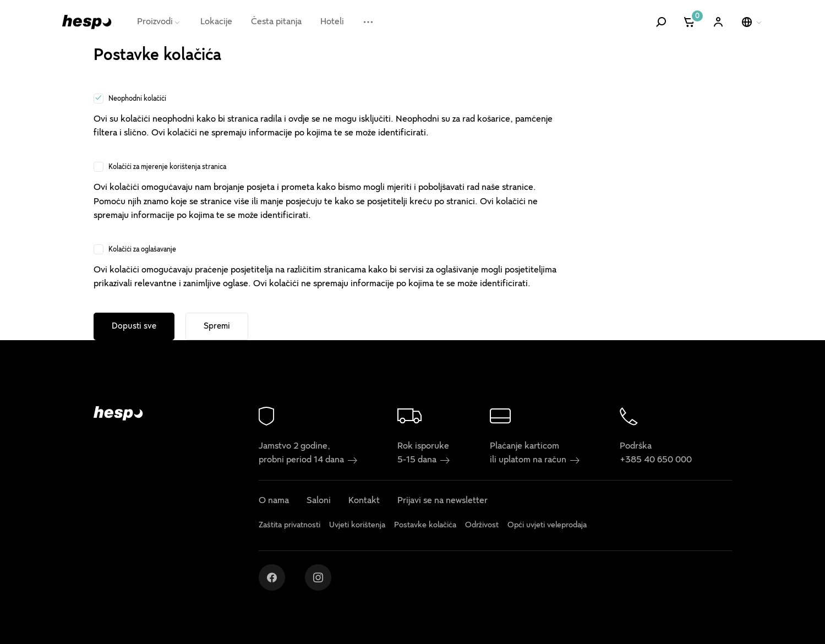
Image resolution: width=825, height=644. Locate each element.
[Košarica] (690, 22)
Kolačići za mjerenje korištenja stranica (167, 167)
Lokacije (216, 21)
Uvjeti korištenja (357, 525)
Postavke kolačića (425, 525)
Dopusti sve (134, 326)
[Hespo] (87, 22)
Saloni (319, 501)
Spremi (217, 326)
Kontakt (364, 501)
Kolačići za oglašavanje (142, 249)
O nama (274, 501)
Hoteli (332, 21)
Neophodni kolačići (137, 99)
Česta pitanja (276, 21)
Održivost (482, 525)
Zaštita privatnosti (289, 525)
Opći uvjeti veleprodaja (547, 525)
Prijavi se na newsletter (442, 501)
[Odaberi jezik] (752, 22)
